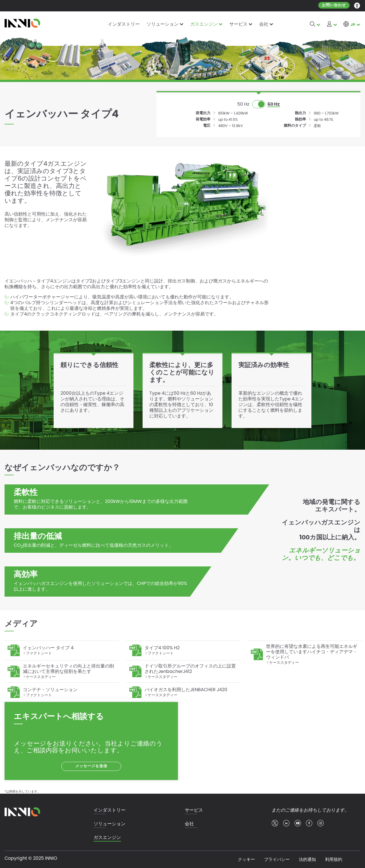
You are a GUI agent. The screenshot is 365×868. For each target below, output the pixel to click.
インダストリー (124, 24)
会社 (264, 24)
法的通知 (307, 859)
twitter (275, 823)
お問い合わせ (334, 5)
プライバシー (277, 859)
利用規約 (334, 859)
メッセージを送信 (91, 766)
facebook (309, 823)
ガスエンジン (204, 24)
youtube (298, 823)
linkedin (286, 823)
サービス (238, 24)
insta (321, 823)
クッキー (246, 859)
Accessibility (357, 5)
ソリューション (163, 24)
